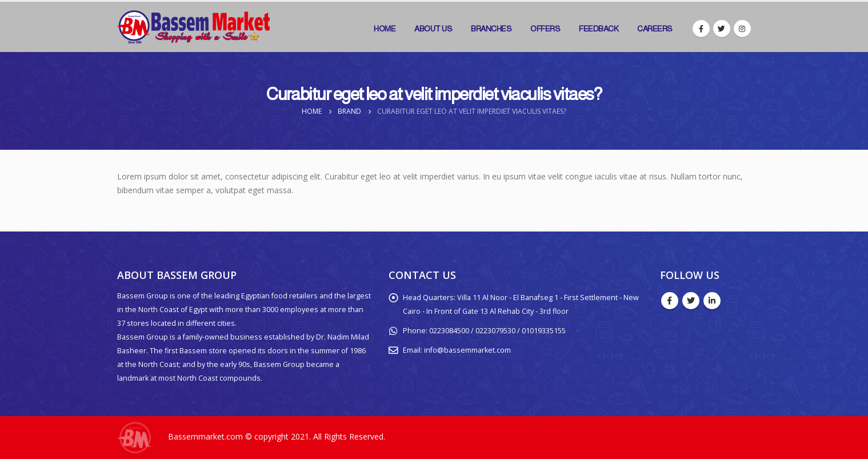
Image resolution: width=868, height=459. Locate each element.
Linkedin (712, 301)
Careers (655, 29)
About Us (433, 29)
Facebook (670, 301)
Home (385, 29)
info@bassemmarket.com (467, 350)
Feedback (599, 29)
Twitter (691, 301)
